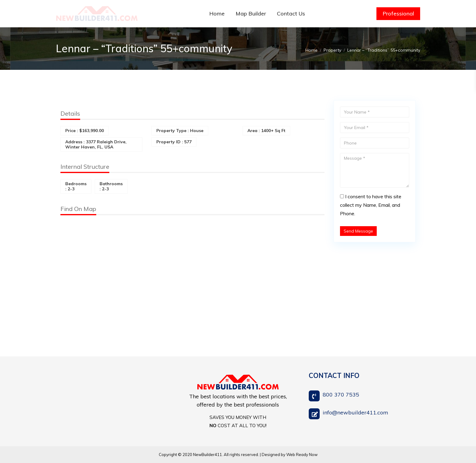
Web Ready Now (302, 454)
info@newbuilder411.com (355, 412)
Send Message (358, 231)
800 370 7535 (341, 395)
